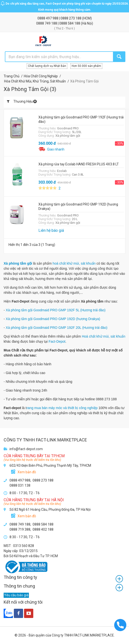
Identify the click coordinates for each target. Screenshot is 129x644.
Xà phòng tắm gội (18, 263)
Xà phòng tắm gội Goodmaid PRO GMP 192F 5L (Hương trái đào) (56, 310)
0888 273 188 (71, 18)
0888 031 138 (20, 485)
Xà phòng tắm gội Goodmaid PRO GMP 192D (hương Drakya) (53, 319)
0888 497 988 (48, 18)
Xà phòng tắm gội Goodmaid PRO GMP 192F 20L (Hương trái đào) (57, 328)
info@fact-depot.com (26, 449)
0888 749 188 (47, 23)
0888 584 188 (70, 23)
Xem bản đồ (27, 472)
